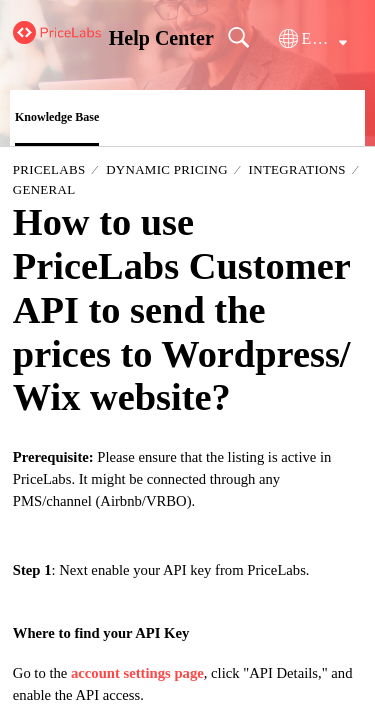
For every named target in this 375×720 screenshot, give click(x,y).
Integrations (297, 169)
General (44, 189)
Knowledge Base (57, 117)
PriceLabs (49, 169)
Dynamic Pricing (167, 169)
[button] (313, 39)
